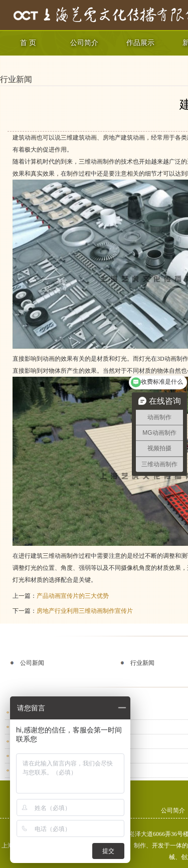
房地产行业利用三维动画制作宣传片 (85, 611)
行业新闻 (16, 79)
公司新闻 (32, 663)
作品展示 (140, 43)
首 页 (28, 43)
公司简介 (84, 43)
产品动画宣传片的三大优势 (73, 596)
